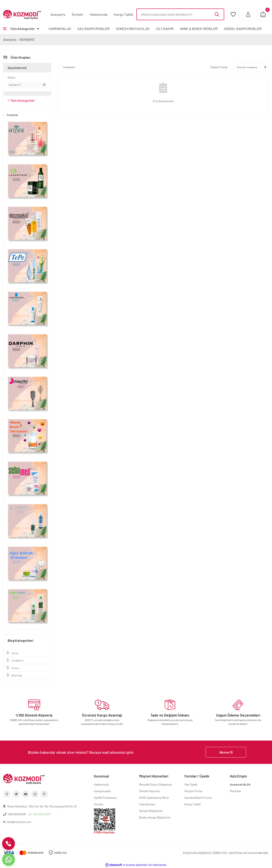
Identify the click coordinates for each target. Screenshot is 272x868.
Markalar (236, 791)
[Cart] (263, 14)
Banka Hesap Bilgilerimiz (155, 817)
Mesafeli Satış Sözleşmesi (156, 784)
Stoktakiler (69, 67)
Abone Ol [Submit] (226, 752)
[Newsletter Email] (136, 752)
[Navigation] (21, 29)
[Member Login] (248, 14)
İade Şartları (147, 804)
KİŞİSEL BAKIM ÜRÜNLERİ (243, 29)
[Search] (180, 14)
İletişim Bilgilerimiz (151, 811)
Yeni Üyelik (191, 784)
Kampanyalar (102, 791)
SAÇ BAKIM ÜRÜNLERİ (93, 29)
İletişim (78, 14)
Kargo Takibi (124, 14)
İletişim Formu (193, 791)
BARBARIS (27, 40)
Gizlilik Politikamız (105, 798)
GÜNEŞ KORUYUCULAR (133, 29)
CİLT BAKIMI (165, 29)
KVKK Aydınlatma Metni (154, 798)
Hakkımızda (99, 14)
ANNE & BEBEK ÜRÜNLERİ (199, 29)
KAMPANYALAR (60, 29)
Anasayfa (58, 14)
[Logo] (22, 14)
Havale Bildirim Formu (198, 798)
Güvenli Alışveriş (149, 791)
